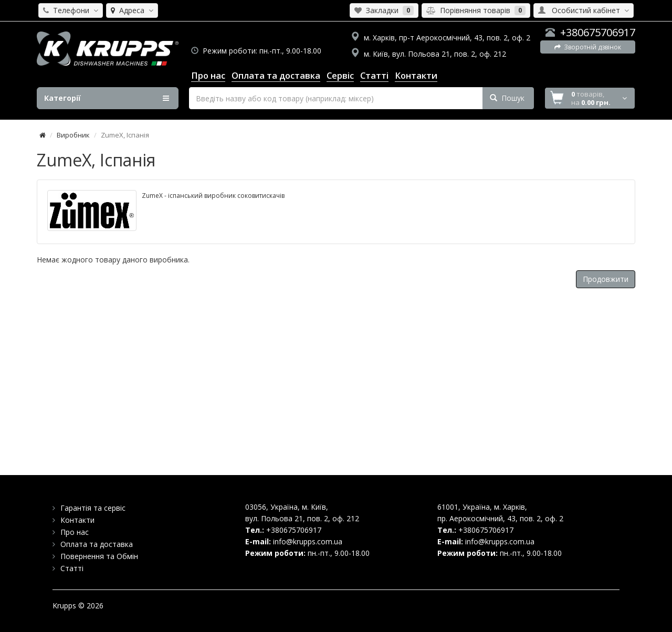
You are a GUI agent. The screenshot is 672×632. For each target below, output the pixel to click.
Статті (72, 568)
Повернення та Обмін (99, 556)
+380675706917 (598, 32)
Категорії (107, 98)
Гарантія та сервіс (93, 508)
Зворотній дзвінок (588, 47)
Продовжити (606, 279)
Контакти (77, 520)
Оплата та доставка (97, 544)
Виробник (73, 135)
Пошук (507, 98)
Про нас (75, 532)
